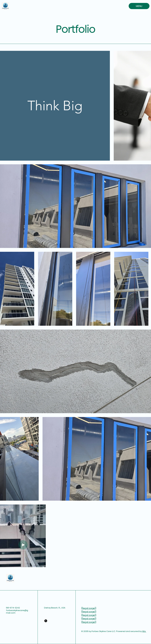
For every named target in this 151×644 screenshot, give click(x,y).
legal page (89, 608)
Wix (144, 631)
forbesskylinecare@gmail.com (17, 612)
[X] (46, 621)
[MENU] (139, 6)
